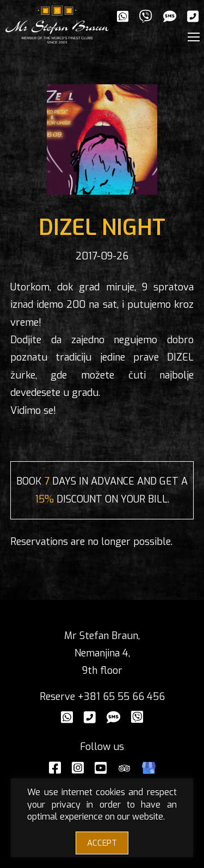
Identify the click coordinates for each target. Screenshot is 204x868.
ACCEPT (102, 843)
